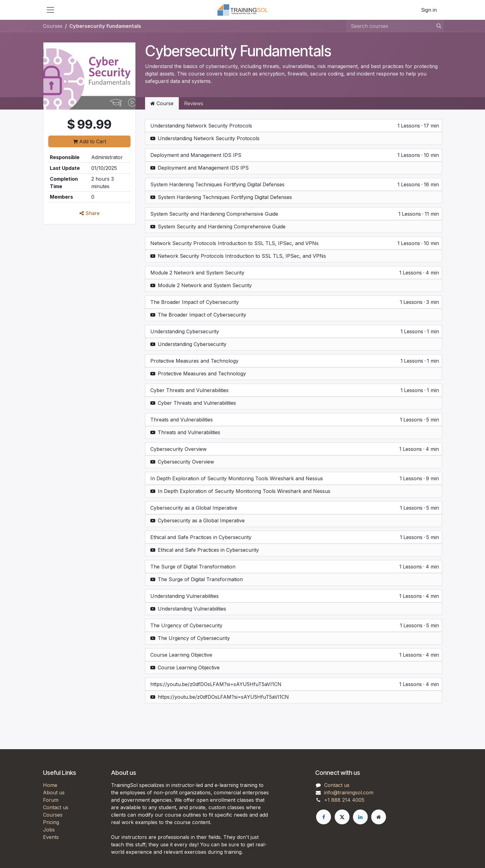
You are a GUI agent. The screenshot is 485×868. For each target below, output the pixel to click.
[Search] (437, 26)
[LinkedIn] (360, 817)
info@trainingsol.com (349, 792)
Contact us (56, 807)
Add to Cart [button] (90, 141)
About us (54, 792)
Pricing (51, 822)
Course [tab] (162, 103)
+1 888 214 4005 (344, 800)
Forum (51, 800)
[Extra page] (379, 817)
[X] (342, 817)
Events (51, 837)
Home (50, 785)
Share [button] (90, 213)
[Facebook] (324, 817)
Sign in (429, 10)
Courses (53, 26)
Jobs (49, 830)
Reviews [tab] (194, 103)
